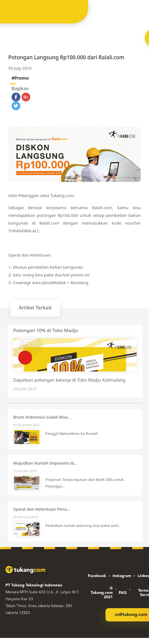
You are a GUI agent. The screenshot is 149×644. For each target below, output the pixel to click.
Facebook (97, 576)
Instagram (122, 576)
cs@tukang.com (131, 615)
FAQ (123, 593)
